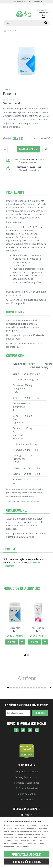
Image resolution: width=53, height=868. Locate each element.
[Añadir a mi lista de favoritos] (46, 149)
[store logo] (24, 14)
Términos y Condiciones (27, 783)
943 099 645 (44, 12)
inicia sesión (35, 563)
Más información (22, 847)
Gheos (7, 89)
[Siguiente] (34, 655)
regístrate (9, 566)
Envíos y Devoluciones (27, 777)
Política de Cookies (27, 794)
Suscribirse (40, 713)
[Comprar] (22, 642)
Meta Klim (15, 628)
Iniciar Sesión (19, 2)
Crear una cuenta (35, 2)
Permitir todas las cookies (26, 854)
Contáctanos (26, 800)
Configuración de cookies (26, 862)
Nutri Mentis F (38, 628)
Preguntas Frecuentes (27, 772)
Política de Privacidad (27, 788)
